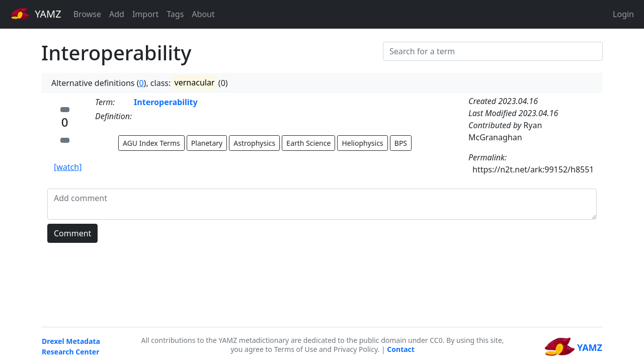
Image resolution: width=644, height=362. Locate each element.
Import (145, 14)
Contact (401, 349)
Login (623, 14)
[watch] (68, 167)
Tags (175, 14)
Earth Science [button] (308, 143)
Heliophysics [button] (362, 143)
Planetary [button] (207, 143)
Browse (87, 14)
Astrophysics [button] (254, 143)
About (203, 14)
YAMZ (36, 14)
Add (117, 14)
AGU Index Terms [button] (151, 143)
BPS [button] (401, 143)
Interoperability (166, 102)
